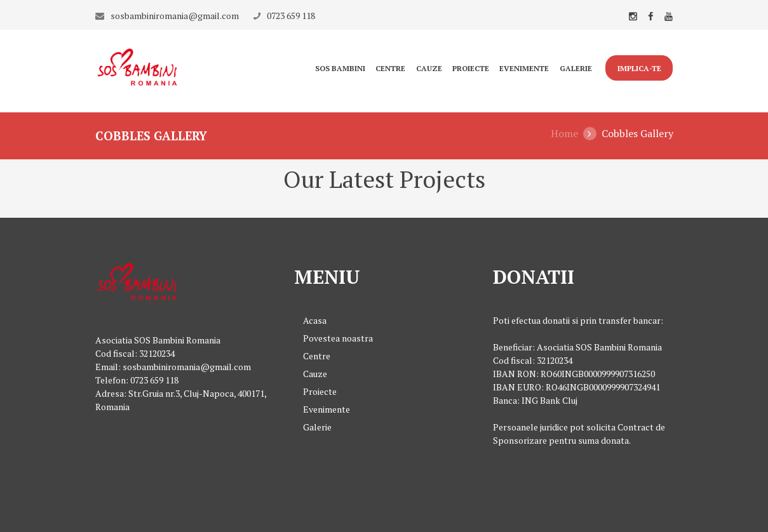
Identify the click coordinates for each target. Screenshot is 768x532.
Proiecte (471, 68)
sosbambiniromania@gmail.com (175, 16)
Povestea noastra (338, 338)
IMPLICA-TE (639, 68)
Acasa (315, 320)
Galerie (576, 68)
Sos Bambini (340, 68)
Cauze (429, 68)
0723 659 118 (291, 16)
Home (564, 134)
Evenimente (524, 68)
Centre (390, 68)
